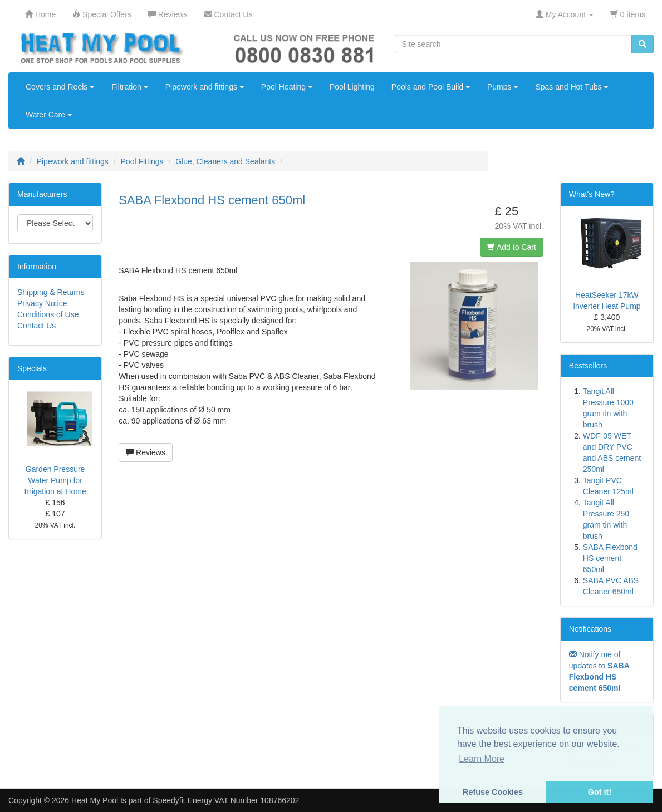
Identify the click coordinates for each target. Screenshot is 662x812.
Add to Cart (512, 247)
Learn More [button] (482, 759)
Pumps (503, 87)
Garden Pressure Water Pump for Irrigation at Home (55, 480)
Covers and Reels (60, 87)
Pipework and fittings (205, 87)
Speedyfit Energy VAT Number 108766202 (226, 800)
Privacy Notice (42, 303)
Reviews (146, 452)
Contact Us (36, 326)
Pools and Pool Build (431, 87)
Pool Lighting (352, 87)
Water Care (49, 115)
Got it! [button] (600, 792)
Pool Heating (287, 87)
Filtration (130, 87)
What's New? (592, 194)
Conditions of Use (48, 314)
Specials (32, 368)
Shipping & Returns (51, 292)
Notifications (590, 629)
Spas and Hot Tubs (572, 87)
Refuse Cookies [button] (493, 792)
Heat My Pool (95, 800)
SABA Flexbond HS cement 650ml (610, 558)
